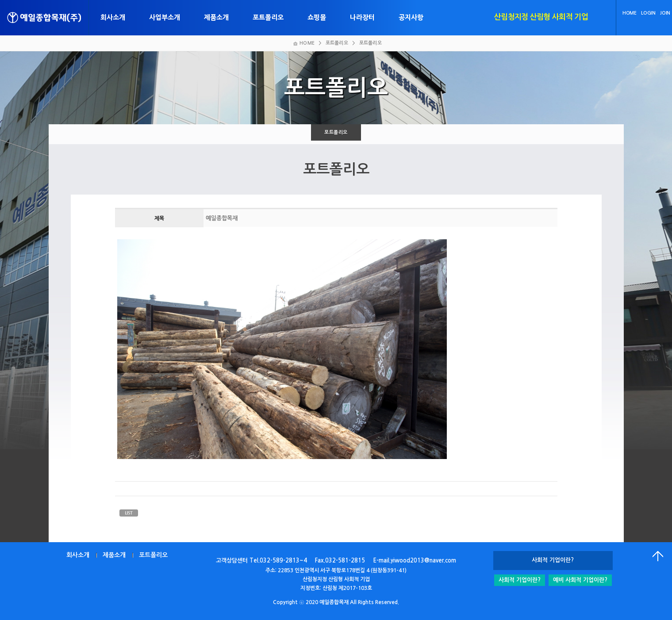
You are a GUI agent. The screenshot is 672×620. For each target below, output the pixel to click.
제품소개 (216, 17)
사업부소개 (165, 17)
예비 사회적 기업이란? (580, 580)
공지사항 (411, 17)
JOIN (665, 13)
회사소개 (113, 17)
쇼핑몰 (317, 17)
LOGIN (648, 13)
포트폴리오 (268, 17)
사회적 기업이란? (520, 580)
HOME (630, 13)
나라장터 (362, 17)
